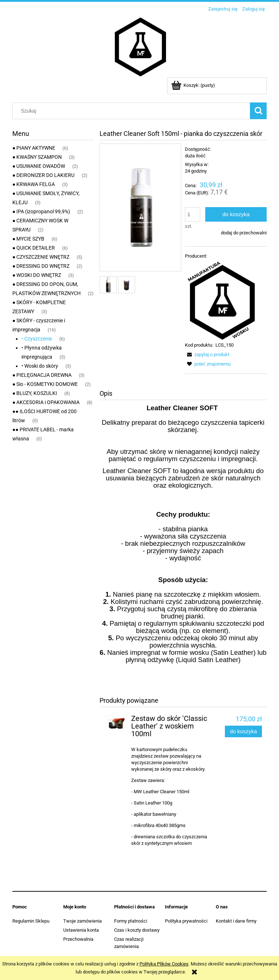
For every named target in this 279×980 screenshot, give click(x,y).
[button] (207, 354)
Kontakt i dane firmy (236, 921)
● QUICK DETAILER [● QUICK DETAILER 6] (34, 248)
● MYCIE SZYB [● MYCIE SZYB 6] (28, 239)
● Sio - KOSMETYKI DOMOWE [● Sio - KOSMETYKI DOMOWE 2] (45, 384)
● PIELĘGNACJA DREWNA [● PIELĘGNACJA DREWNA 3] (42, 375)
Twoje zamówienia (82, 921)
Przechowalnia (78, 939)
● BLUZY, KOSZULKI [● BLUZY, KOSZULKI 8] (35, 393)
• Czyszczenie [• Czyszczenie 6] (37, 339)
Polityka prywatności (186, 921)
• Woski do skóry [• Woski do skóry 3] (40, 366)
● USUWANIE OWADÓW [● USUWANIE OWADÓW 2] (39, 166)
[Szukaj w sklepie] (133, 111)
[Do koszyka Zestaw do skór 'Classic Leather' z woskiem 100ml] (243, 732)
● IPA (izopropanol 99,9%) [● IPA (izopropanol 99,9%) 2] (41, 211)
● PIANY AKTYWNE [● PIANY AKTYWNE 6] (34, 148)
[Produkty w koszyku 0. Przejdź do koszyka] (194, 85)
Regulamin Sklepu (31, 921)
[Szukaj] (258, 111)
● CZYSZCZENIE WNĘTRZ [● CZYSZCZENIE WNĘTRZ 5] (41, 257)
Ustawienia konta (81, 930)
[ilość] (193, 214)
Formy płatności (131, 921)
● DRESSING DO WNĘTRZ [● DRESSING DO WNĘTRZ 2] (41, 266)
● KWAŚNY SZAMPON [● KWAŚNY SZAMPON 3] (37, 157)
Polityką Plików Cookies (164, 964)
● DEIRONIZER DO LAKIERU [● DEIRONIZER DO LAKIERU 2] (43, 175)
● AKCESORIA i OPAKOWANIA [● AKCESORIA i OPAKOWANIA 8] (46, 402)
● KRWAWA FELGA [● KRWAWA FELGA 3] (34, 184)
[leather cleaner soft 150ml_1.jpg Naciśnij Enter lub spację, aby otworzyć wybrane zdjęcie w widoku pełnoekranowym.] (140, 208)
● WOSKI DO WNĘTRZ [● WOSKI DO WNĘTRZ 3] (37, 275)
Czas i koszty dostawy (137, 930)
